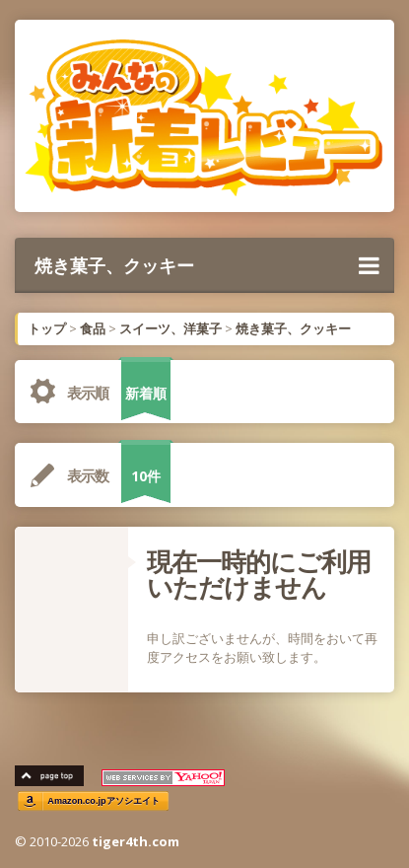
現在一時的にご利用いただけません (259, 574)
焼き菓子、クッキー (207, 265)
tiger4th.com (136, 841)
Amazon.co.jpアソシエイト (103, 801)
